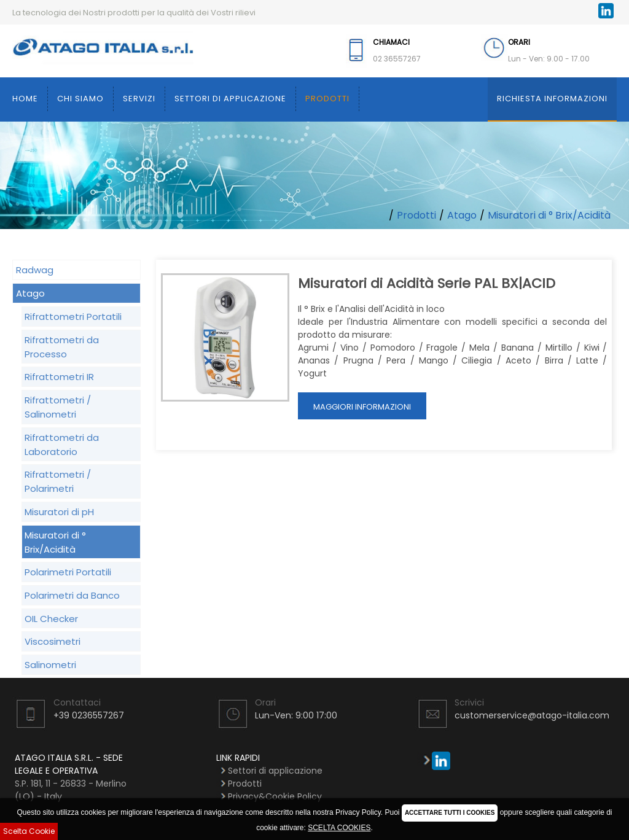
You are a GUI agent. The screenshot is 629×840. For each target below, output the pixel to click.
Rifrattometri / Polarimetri (58, 481)
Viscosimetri (53, 641)
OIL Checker (51, 619)
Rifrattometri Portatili (73, 317)
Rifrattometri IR (59, 377)
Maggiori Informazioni (362, 407)
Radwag (35, 270)
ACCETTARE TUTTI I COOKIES (450, 813)
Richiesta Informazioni (552, 99)
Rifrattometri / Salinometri (58, 407)
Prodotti (327, 99)
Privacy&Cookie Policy (275, 796)
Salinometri (50, 665)
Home (25, 99)
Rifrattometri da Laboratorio (62, 445)
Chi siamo (80, 99)
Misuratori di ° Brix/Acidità (549, 215)
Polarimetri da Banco (72, 595)
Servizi (139, 99)
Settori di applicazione (230, 99)
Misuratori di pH (59, 512)
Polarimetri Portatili (68, 572)
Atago (462, 215)
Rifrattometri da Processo (62, 347)
